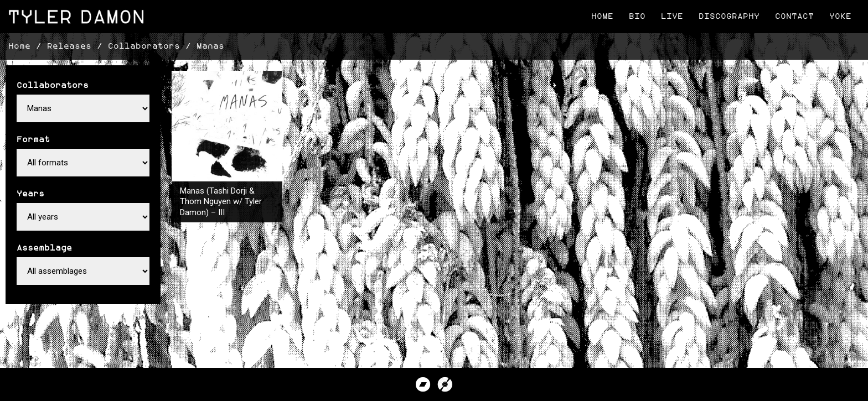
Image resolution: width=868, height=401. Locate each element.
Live (672, 16)
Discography (729, 16)
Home (602, 16)
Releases (69, 46)
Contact (794, 16)
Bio (637, 16)
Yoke (840, 16)
